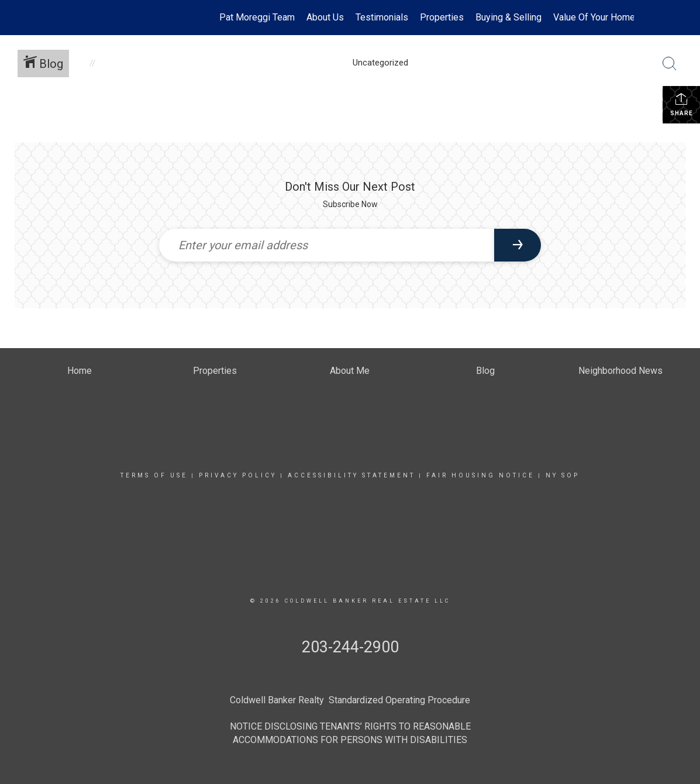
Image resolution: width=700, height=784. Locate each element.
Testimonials (382, 17)
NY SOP (563, 475)
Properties (442, 17)
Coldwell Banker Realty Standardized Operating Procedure (350, 700)
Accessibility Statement (351, 475)
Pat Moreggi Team (257, 17)
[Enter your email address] (327, 245)
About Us (325, 17)
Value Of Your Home (594, 17)
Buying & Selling (508, 17)
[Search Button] (670, 64)
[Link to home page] (73, 18)
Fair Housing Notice (480, 475)
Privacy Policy (238, 475)
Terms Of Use (154, 475)
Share (682, 104)
